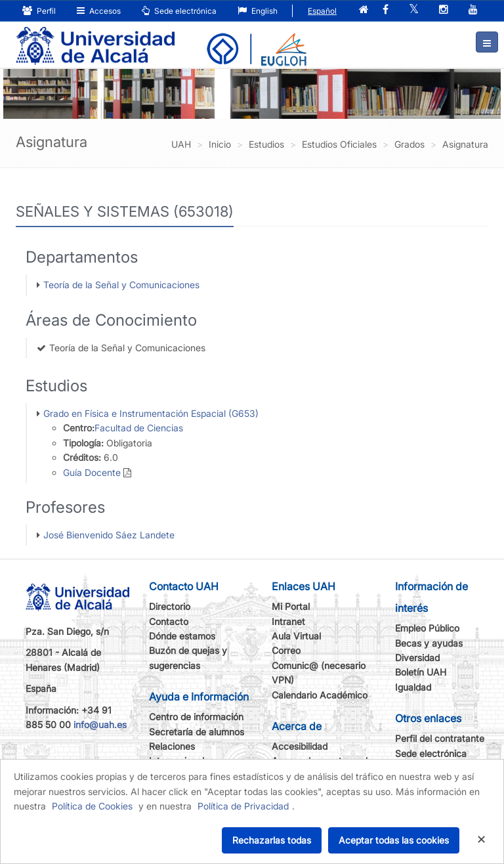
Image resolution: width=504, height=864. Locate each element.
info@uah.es (100, 724)
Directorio (170, 606)
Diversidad (417, 658)
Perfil (39, 11)
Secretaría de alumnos (197, 732)
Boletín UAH (421, 672)
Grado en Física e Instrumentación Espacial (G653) (151, 413)
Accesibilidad (300, 746)
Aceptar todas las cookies (394, 840)
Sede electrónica (179, 11)
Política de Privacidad (243, 806)
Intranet (288, 621)
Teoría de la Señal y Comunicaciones (121, 285)
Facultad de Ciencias (139, 428)
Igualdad (413, 687)
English (258, 11)
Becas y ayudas (429, 643)
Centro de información (196, 717)
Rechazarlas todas (272, 840)
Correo (286, 650)
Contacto (169, 621)
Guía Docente (92, 472)
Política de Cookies (92, 806)
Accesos (99, 11)
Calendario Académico (320, 695)
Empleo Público (427, 628)
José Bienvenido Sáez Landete (109, 535)
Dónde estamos (182, 636)
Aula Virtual (296, 636)
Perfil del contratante (440, 738)
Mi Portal (291, 606)
